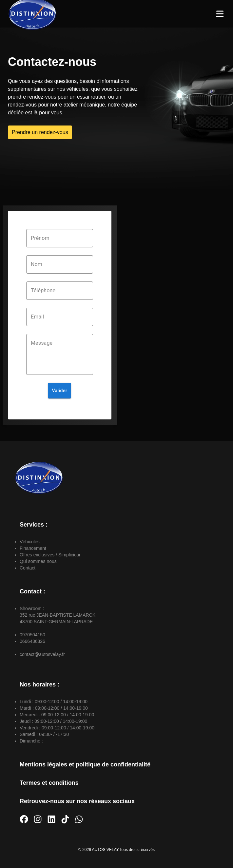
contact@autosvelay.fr (42, 654)
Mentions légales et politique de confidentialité (85, 764)
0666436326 (32, 641)
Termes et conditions (49, 783)
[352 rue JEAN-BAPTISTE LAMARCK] (174, 315)
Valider (59, 391)
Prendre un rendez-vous (40, 132)
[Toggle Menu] (220, 14)
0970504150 (32, 635)
